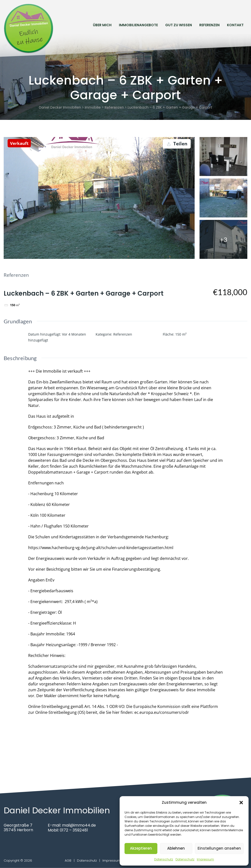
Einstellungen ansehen (219, 848)
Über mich (102, 25)
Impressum (205, 859)
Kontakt (235, 25)
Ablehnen (176, 848)
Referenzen (209, 25)
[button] (241, 803)
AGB (68, 861)
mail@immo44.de (79, 825)
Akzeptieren (141, 848)
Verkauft (20, 143)
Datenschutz (164, 859)
